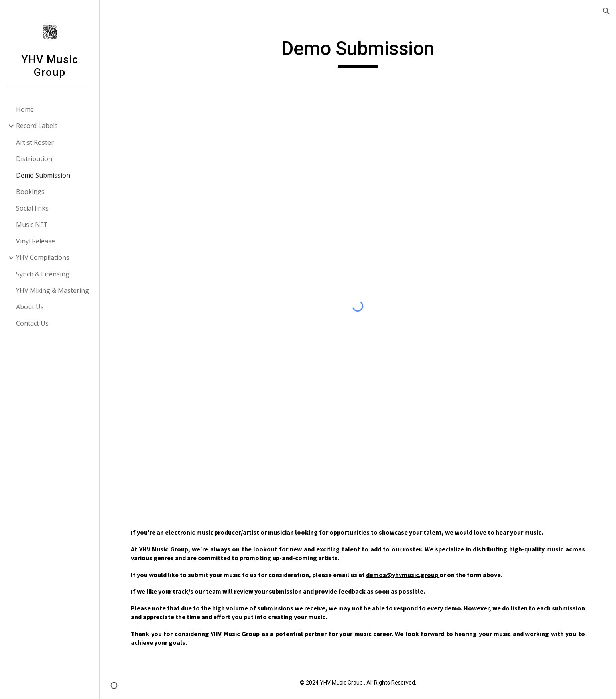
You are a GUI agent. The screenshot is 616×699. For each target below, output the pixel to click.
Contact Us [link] (32, 323)
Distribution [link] (34, 159)
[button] (606, 11)
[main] (358, 52)
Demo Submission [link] (43, 175)
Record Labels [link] (37, 126)
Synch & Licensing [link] (43, 274)
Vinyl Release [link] (35, 241)
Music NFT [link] (32, 225)
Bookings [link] (30, 192)
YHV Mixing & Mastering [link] (52, 290)
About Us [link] (30, 307)
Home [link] (25, 109)
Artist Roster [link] (35, 142)
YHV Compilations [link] (43, 257)
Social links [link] (32, 208)
